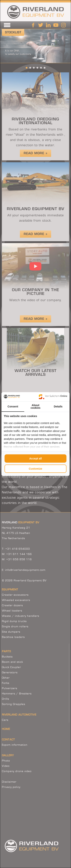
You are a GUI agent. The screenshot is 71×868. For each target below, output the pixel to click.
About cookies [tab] (35, 406)
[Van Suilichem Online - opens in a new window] (53, 397)
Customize (35, 469)
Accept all (35, 458)
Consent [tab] (13, 406)
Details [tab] (58, 406)
